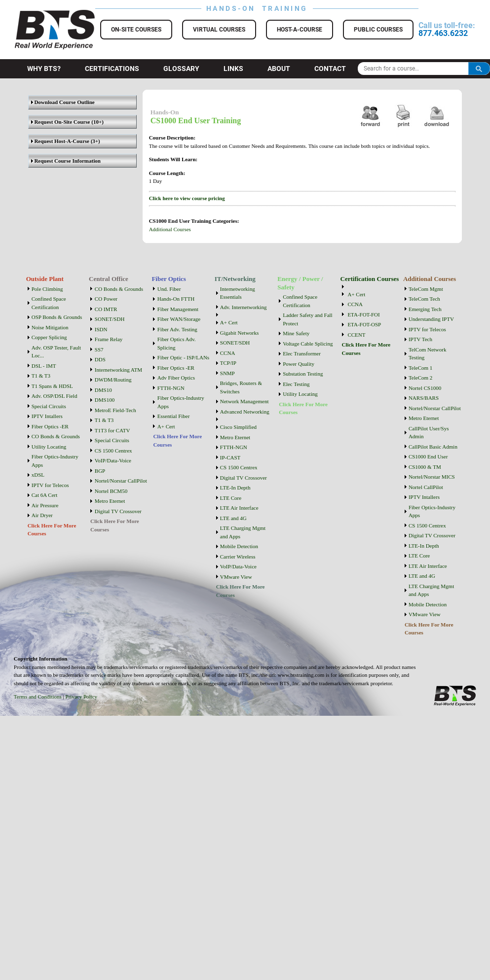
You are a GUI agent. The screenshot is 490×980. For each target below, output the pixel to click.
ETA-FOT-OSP (364, 324)
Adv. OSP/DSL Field (55, 396)
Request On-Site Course (61, 122)
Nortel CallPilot (426, 487)
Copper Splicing (49, 337)
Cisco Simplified (238, 427)
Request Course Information (66, 161)
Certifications (112, 69)
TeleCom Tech (424, 299)
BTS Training (43, 15)
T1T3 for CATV (113, 430)
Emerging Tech (425, 309)
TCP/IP (228, 363)
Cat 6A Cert (45, 495)
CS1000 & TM (425, 467)
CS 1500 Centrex (113, 451)
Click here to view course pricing (187, 198)
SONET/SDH (110, 319)
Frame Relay (109, 339)
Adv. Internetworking (244, 307)
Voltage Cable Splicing (308, 344)
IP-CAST (230, 457)
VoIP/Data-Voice (113, 460)
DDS (100, 359)
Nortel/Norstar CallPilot (121, 481)
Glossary (181, 69)
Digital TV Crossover (118, 511)
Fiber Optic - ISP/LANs (183, 357)
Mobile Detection (239, 546)
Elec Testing (296, 384)
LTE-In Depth (235, 488)
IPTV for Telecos (50, 485)
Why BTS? (44, 69)
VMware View (236, 577)
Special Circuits (49, 406)
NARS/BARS (424, 398)
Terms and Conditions (38, 697)
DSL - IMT (44, 366)
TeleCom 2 (420, 378)
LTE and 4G (233, 518)
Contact (330, 69)
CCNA (228, 353)
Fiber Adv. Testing (177, 329)
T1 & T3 (41, 376)
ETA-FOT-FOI (363, 315)
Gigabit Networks (240, 333)
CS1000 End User (428, 456)
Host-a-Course (300, 30)
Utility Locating (49, 447)
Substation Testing (303, 374)
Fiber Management (178, 309)
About (279, 69)
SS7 (99, 350)
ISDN (101, 329)
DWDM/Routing (113, 380)
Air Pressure (45, 505)
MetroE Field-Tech (115, 410)
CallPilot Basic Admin (433, 447)
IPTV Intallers (47, 416)
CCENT (356, 335)
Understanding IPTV (431, 319)
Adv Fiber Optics (176, 378)
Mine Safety (296, 333)
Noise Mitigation (50, 327)
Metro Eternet (110, 501)
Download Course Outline (63, 102)
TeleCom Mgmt (426, 289)
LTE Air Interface (239, 508)
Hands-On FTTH (176, 299)
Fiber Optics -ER (50, 426)
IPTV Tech (420, 339)
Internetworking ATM (118, 370)
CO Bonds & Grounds (56, 436)
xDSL (38, 475)
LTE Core (231, 498)
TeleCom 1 (420, 368)
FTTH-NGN (171, 388)
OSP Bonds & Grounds (57, 317)
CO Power (106, 299)
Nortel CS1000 (425, 388)
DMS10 (103, 390)
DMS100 (105, 400)
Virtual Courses (219, 30)
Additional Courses (170, 229)
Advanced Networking (245, 412)
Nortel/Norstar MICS (432, 477)
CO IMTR (106, 309)
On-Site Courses (136, 30)
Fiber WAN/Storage (179, 319)
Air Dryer (42, 515)
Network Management (245, 401)
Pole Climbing (47, 289)
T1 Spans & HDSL (52, 386)
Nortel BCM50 (111, 491)
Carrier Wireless (238, 557)
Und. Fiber (169, 289)
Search (479, 69)
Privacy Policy (81, 697)
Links (233, 69)
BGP (100, 471)
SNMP (227, 373)
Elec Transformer (302, 353)
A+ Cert (166, 426)
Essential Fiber (174, 416)
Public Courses (378, 30)
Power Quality (299, 364)
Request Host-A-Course (60, 141)
